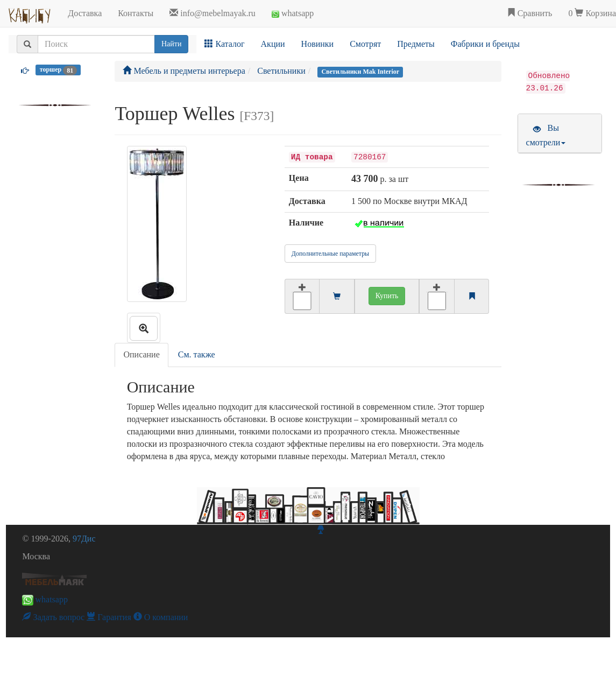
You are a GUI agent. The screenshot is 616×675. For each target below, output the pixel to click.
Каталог (224, 44)
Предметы (416, 44)
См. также (197, 354)
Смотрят (365, 44)
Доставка (85, 13)
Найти (171, 44)
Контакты (136, 13)
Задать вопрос (53, 617)
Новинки (318, 44)
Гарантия (109, 617)
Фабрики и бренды (485, 44)
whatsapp (293, 13)
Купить (387, 296)
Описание (141, 354)
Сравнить (530, 13)
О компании (161, 617)
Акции (273, 44)
